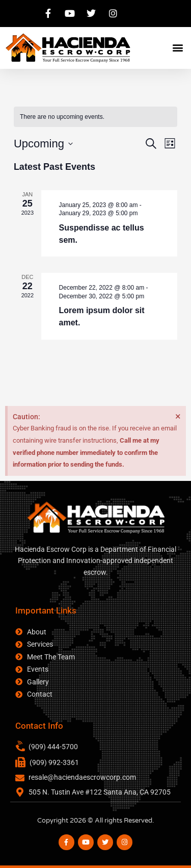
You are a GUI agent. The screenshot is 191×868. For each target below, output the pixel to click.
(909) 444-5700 (53, 747)
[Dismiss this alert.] (178, 416)
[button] (178, 48)
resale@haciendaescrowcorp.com (82, 777)
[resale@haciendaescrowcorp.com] (20, 778)
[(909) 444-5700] (21, 747)
